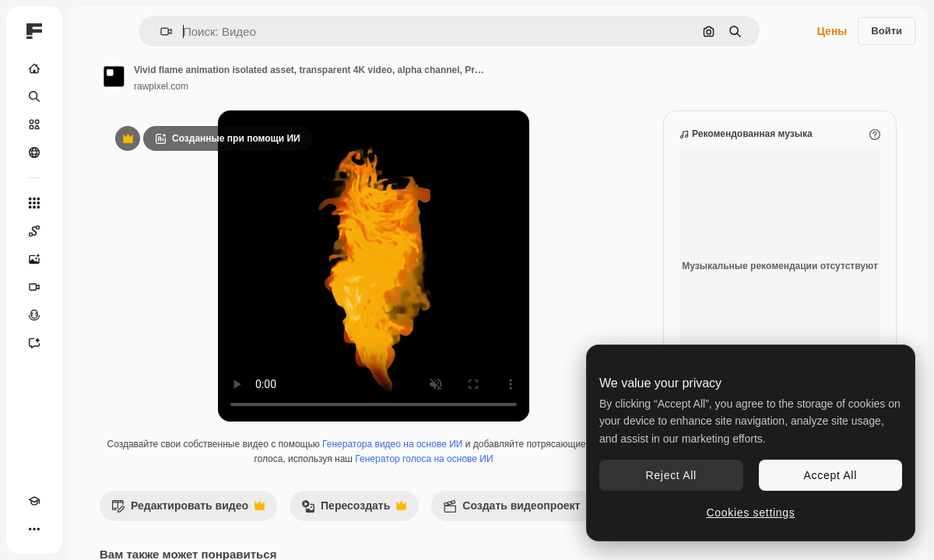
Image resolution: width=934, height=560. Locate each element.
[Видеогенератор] (34, 287)
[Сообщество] (34, 152)
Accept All (830, 475)
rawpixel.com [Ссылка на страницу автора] (161, 86)
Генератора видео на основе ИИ (392, 444)
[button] (160, 31)
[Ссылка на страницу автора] (114, 76)
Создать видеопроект (520, 510)
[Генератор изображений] (34, 259)
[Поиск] (34, 96)
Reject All (671, 475)
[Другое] (34, 529)
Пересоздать (354, 510)
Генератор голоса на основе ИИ (424, 459)
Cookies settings (751, 513)
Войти (887, 31)
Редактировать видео (188, 510)
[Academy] (34, 501)
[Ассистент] (34, 343)
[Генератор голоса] (34, 315)
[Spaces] (34, 231)
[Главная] (34, 68)
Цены (832, 31)
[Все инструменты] (34, 203)
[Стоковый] (34, 124)
